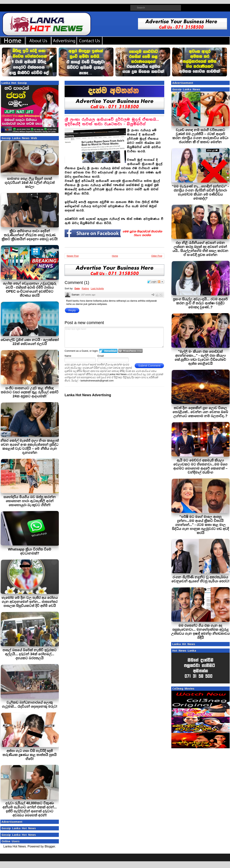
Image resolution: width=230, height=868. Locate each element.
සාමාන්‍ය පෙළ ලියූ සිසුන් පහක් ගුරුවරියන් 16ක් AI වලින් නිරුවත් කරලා (30, 183)
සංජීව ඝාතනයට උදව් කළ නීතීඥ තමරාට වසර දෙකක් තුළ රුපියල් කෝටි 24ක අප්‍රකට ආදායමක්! (30, 392)
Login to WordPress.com (130, 351)
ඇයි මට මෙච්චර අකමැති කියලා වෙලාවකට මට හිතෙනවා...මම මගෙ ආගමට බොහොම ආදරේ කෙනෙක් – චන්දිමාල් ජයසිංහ (200, 466)
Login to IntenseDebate (108, 351)
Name (68, 356)
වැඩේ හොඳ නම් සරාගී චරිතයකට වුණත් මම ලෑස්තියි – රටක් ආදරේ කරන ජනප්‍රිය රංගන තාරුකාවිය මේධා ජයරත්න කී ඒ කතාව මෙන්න (200, 136)
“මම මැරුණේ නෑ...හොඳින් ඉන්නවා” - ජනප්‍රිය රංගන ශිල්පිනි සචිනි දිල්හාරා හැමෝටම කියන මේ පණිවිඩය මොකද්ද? (200, 192)
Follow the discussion (161, 282)
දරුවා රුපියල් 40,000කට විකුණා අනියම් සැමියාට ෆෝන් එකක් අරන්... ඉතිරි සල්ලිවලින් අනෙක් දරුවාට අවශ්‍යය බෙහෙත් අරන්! (30, 809)
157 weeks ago (88, 295)
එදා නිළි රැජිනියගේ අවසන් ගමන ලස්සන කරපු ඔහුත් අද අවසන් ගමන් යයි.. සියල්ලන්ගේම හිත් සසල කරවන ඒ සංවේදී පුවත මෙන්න (200, 249)
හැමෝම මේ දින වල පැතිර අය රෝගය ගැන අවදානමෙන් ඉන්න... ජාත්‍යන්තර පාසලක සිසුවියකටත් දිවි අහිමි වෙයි (30, 602)
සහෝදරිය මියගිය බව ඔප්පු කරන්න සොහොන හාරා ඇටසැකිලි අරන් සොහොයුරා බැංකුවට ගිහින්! (30, 501)
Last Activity (97, 288)
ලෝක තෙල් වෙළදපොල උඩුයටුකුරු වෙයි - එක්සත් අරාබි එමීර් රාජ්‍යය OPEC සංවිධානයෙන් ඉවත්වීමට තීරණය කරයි (30, 289)
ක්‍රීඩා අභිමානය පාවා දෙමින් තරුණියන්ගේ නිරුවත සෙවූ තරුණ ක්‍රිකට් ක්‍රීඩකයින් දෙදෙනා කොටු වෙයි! (30, 235)
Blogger (50, 846)
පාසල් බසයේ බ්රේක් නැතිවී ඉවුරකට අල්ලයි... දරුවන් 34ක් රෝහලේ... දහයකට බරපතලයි (30, 654)
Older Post (157, 256)
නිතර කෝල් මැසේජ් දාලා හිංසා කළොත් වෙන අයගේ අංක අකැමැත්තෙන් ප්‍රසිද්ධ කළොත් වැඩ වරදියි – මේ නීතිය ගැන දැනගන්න (30, 447)
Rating (85, 288)
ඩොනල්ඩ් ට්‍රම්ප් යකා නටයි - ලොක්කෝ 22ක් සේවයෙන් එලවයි (30, 342)
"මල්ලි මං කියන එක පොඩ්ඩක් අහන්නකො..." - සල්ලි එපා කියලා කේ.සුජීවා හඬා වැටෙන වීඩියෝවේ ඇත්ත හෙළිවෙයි (200, 358)
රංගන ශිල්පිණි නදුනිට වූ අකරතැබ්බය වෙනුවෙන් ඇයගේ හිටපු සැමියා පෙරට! (200, 579)
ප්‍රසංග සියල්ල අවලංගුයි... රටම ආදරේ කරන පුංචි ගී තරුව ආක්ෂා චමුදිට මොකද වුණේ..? (200, 303)
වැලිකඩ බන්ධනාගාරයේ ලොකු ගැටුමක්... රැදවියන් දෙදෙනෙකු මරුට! (30, 704)
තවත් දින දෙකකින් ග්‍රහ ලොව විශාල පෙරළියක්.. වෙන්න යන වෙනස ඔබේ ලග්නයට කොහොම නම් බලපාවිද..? (200, 412)
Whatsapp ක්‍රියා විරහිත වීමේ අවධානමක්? (30, 551)
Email (101, 356)
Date (77, 288)
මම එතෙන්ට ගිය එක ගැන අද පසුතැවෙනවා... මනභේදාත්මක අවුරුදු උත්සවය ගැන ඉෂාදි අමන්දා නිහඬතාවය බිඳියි (200, 632)
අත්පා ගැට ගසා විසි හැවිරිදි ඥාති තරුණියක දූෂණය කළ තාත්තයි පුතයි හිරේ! (30, 755)
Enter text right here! (114, 337)
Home (115, 256)
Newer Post (73, 256)
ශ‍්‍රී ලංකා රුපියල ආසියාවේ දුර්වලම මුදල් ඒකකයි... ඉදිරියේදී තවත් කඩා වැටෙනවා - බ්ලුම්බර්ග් (112, 122)
